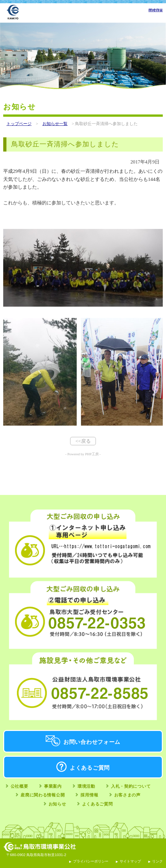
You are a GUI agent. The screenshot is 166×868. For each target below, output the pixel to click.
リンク (157, 861)
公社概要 (19, 786)
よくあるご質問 (90, 768)
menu (156, 10)
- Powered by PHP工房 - (83, 454)
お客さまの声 (127, 795)
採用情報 (89, 795)
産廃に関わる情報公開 (43, 795)
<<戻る (83, 441)
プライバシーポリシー (91, 861)
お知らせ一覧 (55, 124)
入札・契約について (131, 786)
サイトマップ (130, 861)
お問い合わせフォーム (92, 742)
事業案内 (53, 786)
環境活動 (86, 786)
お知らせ (57, 804)
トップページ (19, 124)
